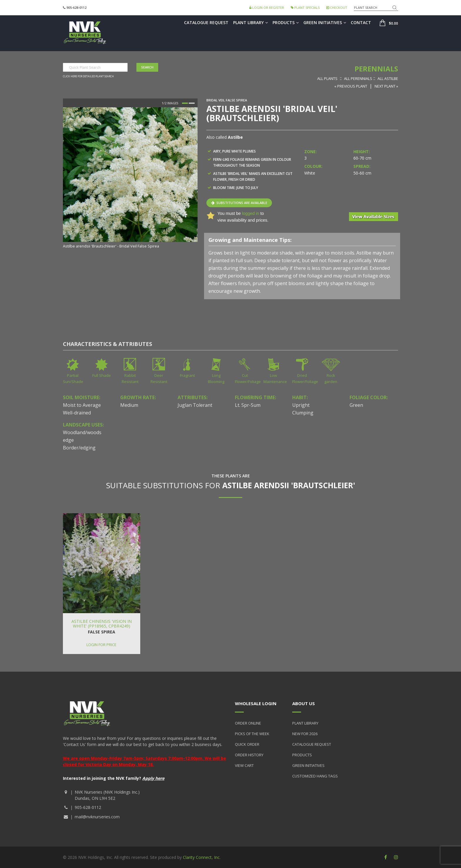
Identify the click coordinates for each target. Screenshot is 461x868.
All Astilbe (388, 78)
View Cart (244, 765)
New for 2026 (305, 734)
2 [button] (192, 103)
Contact (361, 22)
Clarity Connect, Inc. (202, 857)
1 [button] (185, 103)
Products (286, 22)
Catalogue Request (206, 22)
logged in (250, 213)
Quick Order (247, 744)
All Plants (327, 78)
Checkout (337, 7)
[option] (130, 178)
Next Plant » (386, 86)
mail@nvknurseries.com (97, 817)
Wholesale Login (256, 703)
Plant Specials (305, 7)
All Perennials (358, 78)
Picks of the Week (252, 734)
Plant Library (250, 22)
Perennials (376, 69)
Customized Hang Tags (315, 776)
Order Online (248, 723)
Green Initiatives (325, 22)
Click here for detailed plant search (88, 76)
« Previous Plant (351, 86)
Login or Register (267, 7)
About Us (304, 703)
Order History (249, 755)
